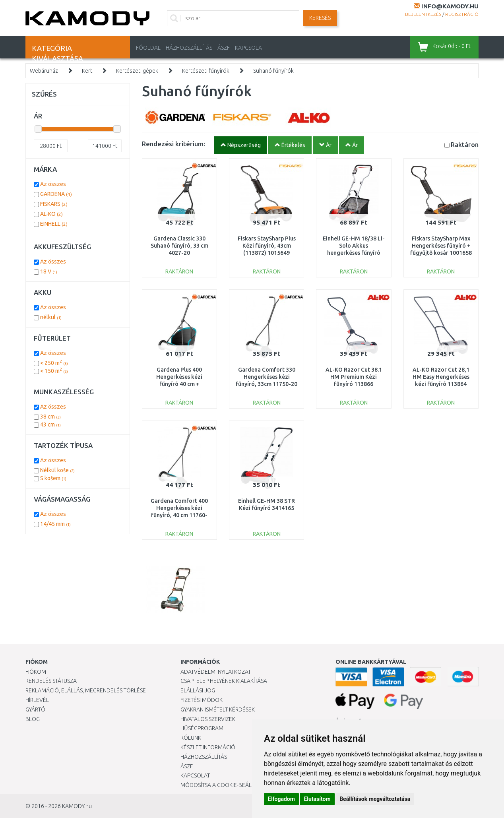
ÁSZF (224, 48)
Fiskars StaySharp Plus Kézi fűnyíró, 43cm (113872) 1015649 (267, 246)
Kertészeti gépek (137, 71)
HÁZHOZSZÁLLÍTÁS (189, 48)
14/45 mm (55, 524)
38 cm (50, 417)
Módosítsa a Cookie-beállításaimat (230, 785)
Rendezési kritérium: (173, 144)
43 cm (50, 425)
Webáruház (44, 71)
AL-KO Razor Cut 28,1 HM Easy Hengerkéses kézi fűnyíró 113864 (441, 377)
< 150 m (54, 371)
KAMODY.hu (77, 806)
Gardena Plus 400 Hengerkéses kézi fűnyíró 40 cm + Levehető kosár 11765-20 (179, 384)
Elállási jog (198, 690)
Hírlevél (37, 700)
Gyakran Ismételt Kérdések (218, 709)
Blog (33, 719)
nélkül (51, 317)
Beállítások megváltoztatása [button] (375, 799)
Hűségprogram (202, 728)
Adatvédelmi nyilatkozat (216, 672)
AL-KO (51, 214)
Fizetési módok (202, 700)
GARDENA (56, 194)
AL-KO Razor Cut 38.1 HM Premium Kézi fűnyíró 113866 (354, 377)
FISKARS (54, 204)
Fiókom (36, 672)
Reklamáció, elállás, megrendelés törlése (86, 690)
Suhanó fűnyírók (273, 71)
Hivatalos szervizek (208, 719)
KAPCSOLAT (250, 48)
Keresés (320, 18)
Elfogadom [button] (281, 799)
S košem (53, 478)
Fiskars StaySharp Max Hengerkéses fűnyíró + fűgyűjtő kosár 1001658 (441, 246)
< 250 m (54, 363)
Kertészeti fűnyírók (206, 71)
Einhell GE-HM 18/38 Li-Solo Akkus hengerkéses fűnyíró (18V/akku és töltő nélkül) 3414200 (354, 253)
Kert (87, 71)
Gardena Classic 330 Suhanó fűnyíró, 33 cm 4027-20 (179, 246)
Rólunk (191, 738)
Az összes (53, 184)
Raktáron (465, 144)
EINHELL (54, 224)
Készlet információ (208, 747)
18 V (49, 271)
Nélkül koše (57, 470)
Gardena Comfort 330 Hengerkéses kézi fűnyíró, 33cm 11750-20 (267, 377)
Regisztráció (462, 14)
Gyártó (35, 709)
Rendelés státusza (51, 681)
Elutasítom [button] (317, 799)
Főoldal (148, 48)
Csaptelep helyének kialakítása (224, 681)
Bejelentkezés (423, 14)
